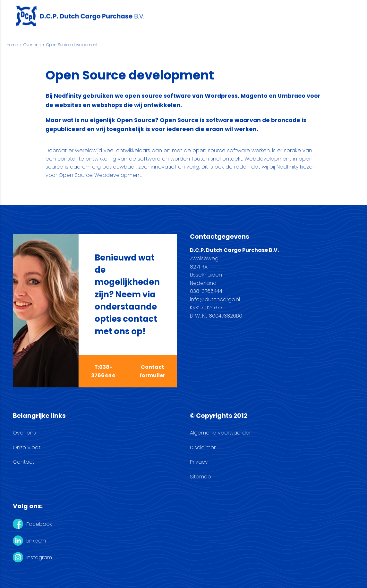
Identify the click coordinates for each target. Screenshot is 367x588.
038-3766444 (206, 291)
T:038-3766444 (103, 371)
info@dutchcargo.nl (215, 299)
